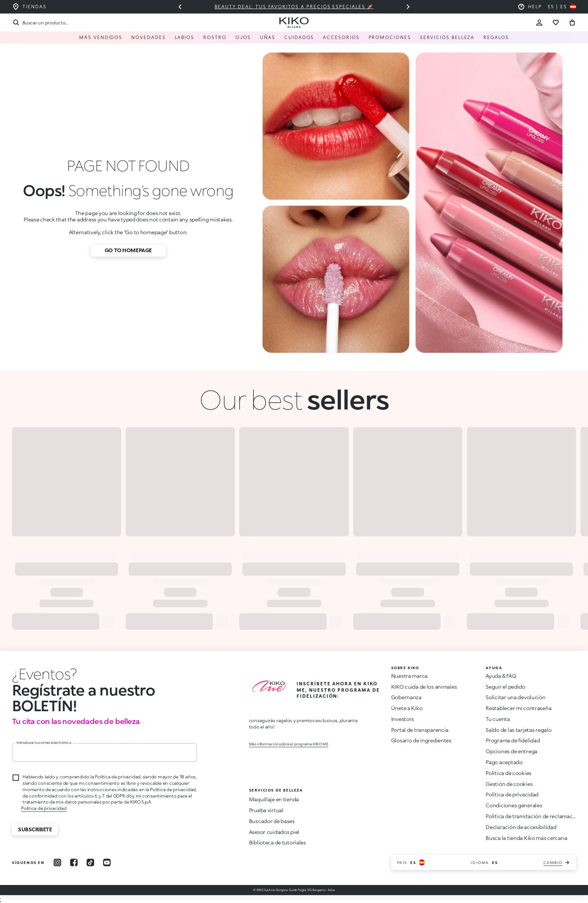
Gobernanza (406, 697)
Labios (185, 37)
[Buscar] (40, 23)
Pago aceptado (504, 762)
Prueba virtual (266, 810)
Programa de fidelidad (513, 740)
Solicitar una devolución (515, 697)
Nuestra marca (409, 676)
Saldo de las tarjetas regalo (518, 730)
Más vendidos (101, 37)
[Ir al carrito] (572, 23)
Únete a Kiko (407, 708)
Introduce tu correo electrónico (44, 742)
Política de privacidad (44, 808)
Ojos (243, 37)
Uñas (268, 37)
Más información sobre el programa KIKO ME (289, 744)
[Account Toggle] (539, 23)
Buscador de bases (272, 821)
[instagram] (57, 862)
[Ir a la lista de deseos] (556, 23)
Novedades (148, 37)
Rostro (215, 37)
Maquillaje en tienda (274, 799)
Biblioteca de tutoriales (277, 842)
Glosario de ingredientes (421, 740)
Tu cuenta (498, 719)
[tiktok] (90, 862)
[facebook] (74, 862)
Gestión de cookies (509, 784)
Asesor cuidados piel (274, 832)
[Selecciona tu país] (562, 7)
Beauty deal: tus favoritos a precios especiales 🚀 (294, 7)
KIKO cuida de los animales (424, 687)
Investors (403, 719)
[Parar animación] (44, 674)
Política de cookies (508, 773)
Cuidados (299, 37)
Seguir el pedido (505, 687)
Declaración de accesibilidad (521, 827)
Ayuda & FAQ (501, 676)
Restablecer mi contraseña (518, 708)
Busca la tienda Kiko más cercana (526, 838)
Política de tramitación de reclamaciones (536, 816)
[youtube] (107, 862)
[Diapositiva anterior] (180, 7)
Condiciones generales (514, 805)
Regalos (496, 37)
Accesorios (341, 37)
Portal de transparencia (420, 730)
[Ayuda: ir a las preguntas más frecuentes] (530, 7)
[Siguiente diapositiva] (408, 7)
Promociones (390, 37)
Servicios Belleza (447, 37)
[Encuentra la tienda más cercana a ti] (29, 7)
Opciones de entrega (511, 751)
